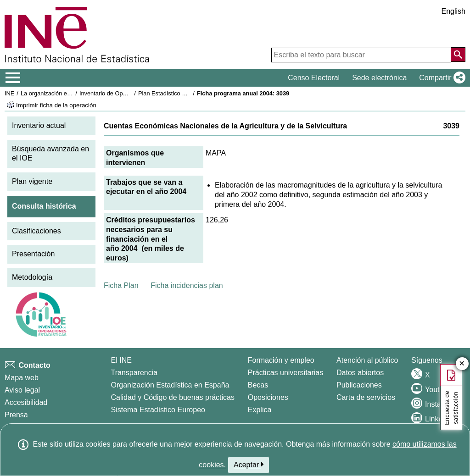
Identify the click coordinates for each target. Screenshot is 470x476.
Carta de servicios (366, 397)
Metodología (32, 277)
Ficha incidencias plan (187, 285)
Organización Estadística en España (170, 385)
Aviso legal (22, 390)
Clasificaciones (36, 231)
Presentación (33, 254)
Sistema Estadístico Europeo (158, 410)
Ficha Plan (121, 285)
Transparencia (134, 373)
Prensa (16, 415)
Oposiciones (268, 397)
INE (9, 93)
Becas (258, 385)
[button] (440, 78)
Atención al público (367, 360)
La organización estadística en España (71, 93)
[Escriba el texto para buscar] (361, 55)
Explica (260, 410)
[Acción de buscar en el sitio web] (458, 55)
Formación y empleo (281, 360)
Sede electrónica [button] (379, 78)
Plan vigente (32, 181)
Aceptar (249, 465)
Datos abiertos (360, 373)
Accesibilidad (26, 402)
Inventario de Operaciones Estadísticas (131, 93)
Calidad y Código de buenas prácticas (173, 397)
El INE (121, 360)
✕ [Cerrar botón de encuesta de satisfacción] (462, 364)
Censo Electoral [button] (314, 78)
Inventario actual (39, 125)
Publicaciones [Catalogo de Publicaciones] (359, 385)
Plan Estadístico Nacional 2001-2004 (186, 93)
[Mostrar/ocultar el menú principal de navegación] (13, 78)
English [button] (453, 11)
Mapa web (22, 378)
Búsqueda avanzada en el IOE (50, 154)
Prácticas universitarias (286, 373)
